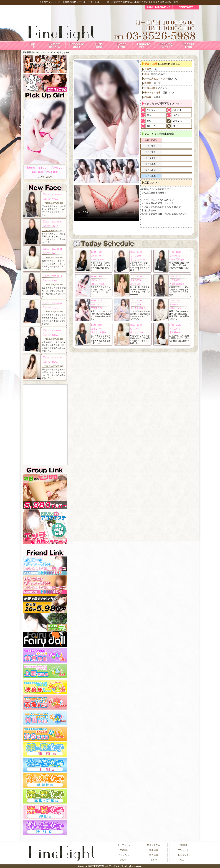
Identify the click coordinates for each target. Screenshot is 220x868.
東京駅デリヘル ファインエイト (109, 866)
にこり (55, 308)
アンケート (183, 850)
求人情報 (154, 855)
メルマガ (124, 860)
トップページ (124, 845)
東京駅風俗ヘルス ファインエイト (39, 52)
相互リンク (183, 855)
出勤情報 (183, 845)
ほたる (55, 226)
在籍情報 (124, 850)
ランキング (124, 855)
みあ (54, 253)
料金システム (154, 845)
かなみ (55, 199)
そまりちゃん (64, 52)
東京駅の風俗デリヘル (74, 2)
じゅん (55, 335)
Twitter (183, 860)
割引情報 (154, 850)
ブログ (154, 860)
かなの (55, 280)
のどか (55, 362)
